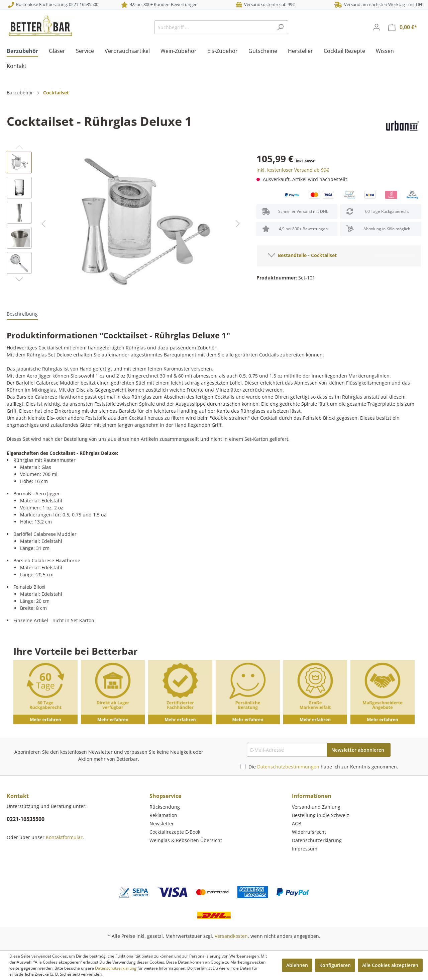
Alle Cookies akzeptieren (390, 965)
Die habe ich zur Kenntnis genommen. (323, 767)
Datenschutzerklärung (317, 840)
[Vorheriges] (43, 224)
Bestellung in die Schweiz (320, 815)
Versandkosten (231, 936)
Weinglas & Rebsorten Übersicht (186, 840)
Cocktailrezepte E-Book (175, 832)
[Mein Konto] (377, 27)
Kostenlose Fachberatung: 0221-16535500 (53, 4)
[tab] (22, 314)
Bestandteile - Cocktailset (302, 254)
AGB (297, 824)
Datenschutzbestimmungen (288, 767)
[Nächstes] (238, 224)
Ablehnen (297, 965)
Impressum (305, 849)
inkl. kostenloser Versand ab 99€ (293, 170)
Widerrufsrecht (309, 832)
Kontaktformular (64, 837)
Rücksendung (165, 807)
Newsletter (162, 824)
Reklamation (163, 815)
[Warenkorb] (403, 27)
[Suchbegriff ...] (214, 27)
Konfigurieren (335, 965)
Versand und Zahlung (316, 807)
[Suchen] (280, 27)
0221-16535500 (26, 819)
